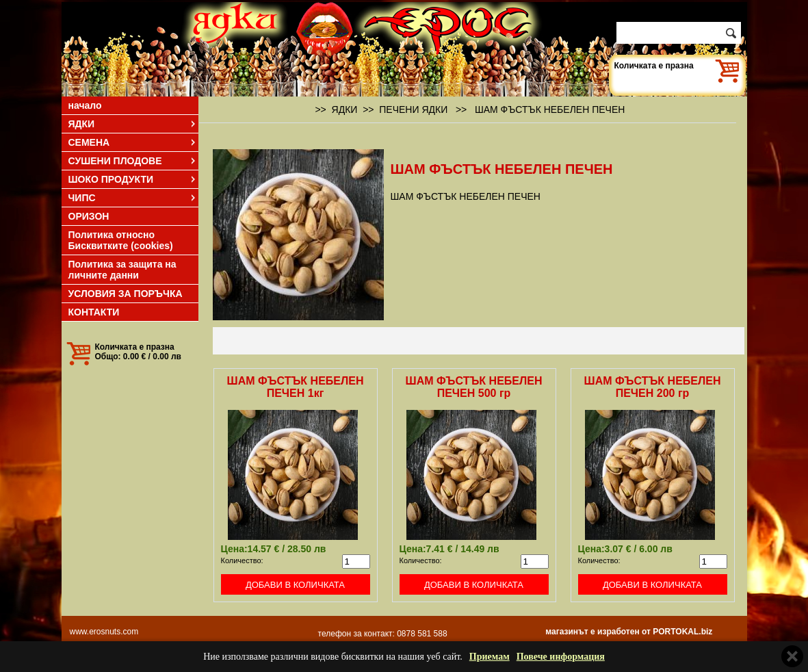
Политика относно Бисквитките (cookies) (121, 240)
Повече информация (561, 657)
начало (85, 105)
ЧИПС (133, 198)
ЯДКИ (133, 124)
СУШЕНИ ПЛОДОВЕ (133, 161)
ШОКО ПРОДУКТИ (133, 179)
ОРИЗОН (89, 216)
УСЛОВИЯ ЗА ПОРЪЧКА (126, 294)
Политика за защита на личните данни (122, 270)
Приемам (490, 657)
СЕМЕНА (133, 142)
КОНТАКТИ (94, 312)
